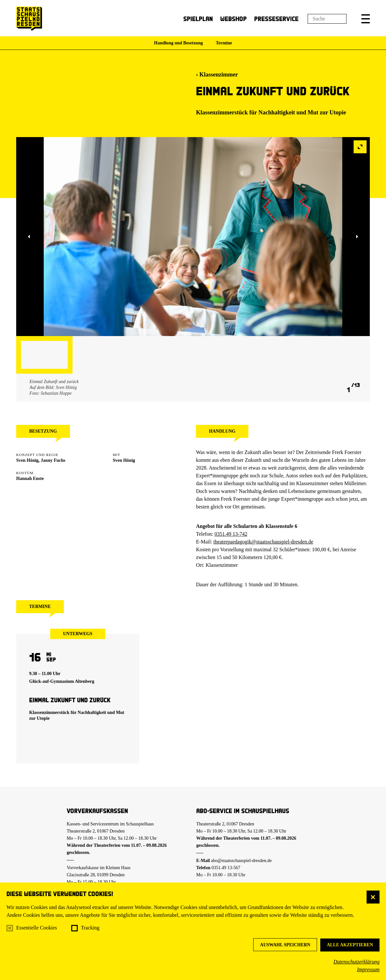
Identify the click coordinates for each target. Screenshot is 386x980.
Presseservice (276, 19)
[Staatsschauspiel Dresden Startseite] (29, 19)
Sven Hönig (27, 460)
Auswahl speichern (285, 945)
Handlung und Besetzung (179, 43)
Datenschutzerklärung (357, 962)
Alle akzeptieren (350, 945)
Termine (224, 43)
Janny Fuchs (53, 460)
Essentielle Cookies (37, 928)
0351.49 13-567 (226, 868)
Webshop (233, 19)
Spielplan (198, 19)
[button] (366, 19)
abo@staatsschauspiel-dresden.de (241, 861)
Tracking (90, 928)
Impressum (368, 969)
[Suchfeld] (327, 19)
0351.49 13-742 (231, 534)
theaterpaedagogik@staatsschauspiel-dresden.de (263, 542)
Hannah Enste (30, 478)
